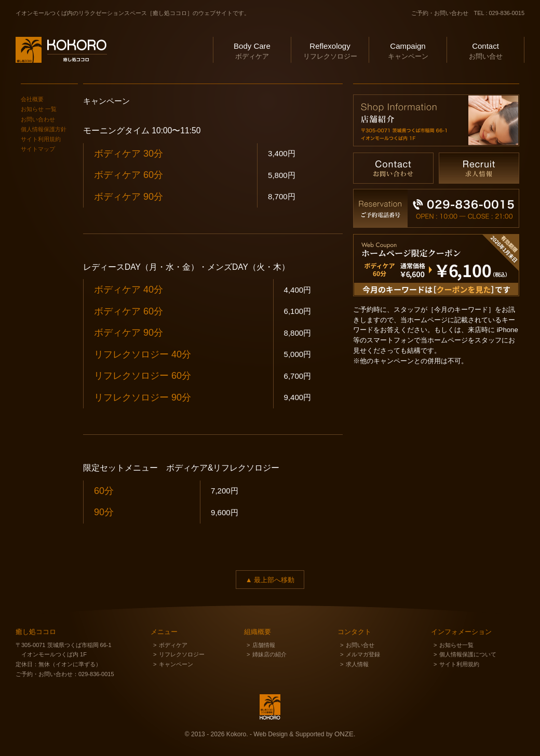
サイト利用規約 (41, 139)
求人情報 (357, 664)
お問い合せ (485, 50)
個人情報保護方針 (44, 129)
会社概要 (32, 99)
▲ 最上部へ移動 (270, 580)
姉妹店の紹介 (269, 654)
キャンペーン (408, 50)
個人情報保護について (468, 654)
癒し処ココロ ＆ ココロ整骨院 (54, 76)
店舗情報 (264, 645)
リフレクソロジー (330, 50)
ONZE (344, 734)
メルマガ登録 (363, 654)
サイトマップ (38, 149)
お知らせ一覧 (456, 645)
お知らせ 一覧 (39, 109)
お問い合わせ (38, 119)
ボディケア (252, 50)
